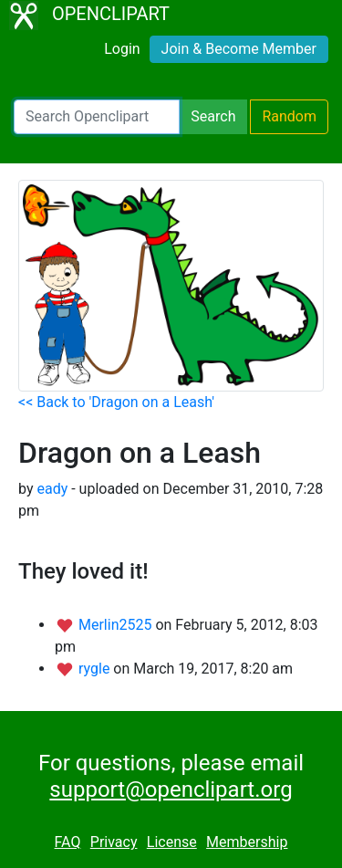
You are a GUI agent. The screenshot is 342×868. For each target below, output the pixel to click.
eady (52, 489)
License (172, 842)
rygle (96, 669)
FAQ (68, 842)
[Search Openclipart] (97, 117)
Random (289, 116)
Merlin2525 (117, 625)
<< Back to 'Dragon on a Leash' (116, 402)
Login (122, 49)
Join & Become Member (239, 49)
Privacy (114, 842)
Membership (247, 842)
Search (213, 116)
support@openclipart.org (171, 790)
